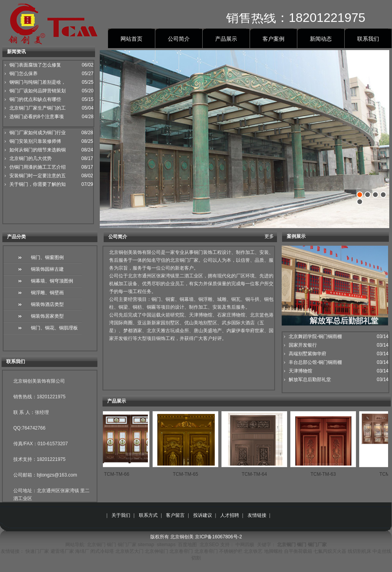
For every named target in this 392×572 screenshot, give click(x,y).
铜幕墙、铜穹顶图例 (52, 281)
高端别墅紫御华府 (307, 354)
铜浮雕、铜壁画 (47, 293)
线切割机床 (360, 551)
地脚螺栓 (273, 551)
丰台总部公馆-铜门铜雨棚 (315, 362)
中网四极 (245, 545)
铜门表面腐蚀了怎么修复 (35, 65)
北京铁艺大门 (129, 551)
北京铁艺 (253, 551)
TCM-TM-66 (120, 474)
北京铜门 (96, 545)
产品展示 (226, 39)
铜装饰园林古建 (47, 269)
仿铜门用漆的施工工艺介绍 (38, 167)
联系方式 (148, 515)
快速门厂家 (37, 551)
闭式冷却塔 (102, 551)
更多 (269, 236)
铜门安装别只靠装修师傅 (35, 141)
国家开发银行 (303, 345)
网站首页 (131, 39)
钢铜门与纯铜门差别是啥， (38, 82)
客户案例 (273, 39)
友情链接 (257, 515)
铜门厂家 (127, 545)
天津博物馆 (300, 371)
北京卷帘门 (181, 551)
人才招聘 (230, 515)
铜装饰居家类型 (47, 316)
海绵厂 (82, 551)
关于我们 (121, 515)
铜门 (111, 545)
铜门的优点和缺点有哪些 (35, 99)
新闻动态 (321, 39)
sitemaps (166, 545)
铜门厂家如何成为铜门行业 (38, 133)
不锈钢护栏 (231, 551)
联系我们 (368, 39)
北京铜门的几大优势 (31, 158)
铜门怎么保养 (23, 74)
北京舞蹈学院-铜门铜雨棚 (315, 336)
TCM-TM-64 (258, 474)
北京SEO (209, 545)
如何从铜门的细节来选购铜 (38, 150)
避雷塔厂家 (62, 551)
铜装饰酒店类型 (47, 304)
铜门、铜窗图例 (47, 257)
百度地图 (187, 545)
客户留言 (175, 515)
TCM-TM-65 (189, 474)
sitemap (146, 545)
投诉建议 (203, 515)
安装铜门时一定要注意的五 (38, 176)
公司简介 (179, 39)
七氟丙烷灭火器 (330, 551)
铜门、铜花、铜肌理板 (54, 328)
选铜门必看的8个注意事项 (37, 117)
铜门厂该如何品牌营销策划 (38, 91)
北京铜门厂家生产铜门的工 (38, 108)
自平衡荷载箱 (298, 551)
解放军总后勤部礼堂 (310, 380)
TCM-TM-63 (326, 474)
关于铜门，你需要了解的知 (38, 184)
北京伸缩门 (156, 551)
